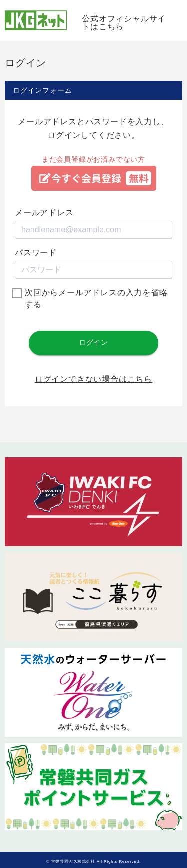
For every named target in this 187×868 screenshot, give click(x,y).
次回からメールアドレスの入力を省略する (96, 299)
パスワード (36, 253)
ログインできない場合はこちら (93, 379)
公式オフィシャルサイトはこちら (124, 23)
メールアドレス (44, 213)
